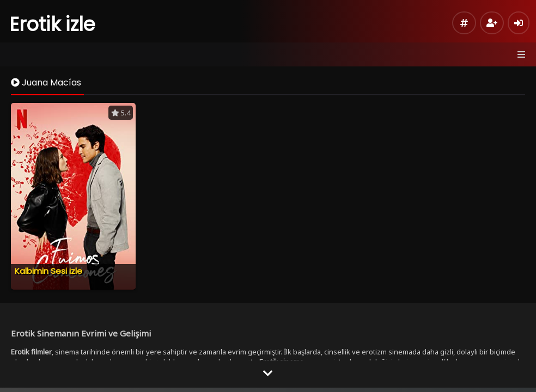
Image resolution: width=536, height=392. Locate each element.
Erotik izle (53, 24)
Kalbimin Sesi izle (48, 271)
